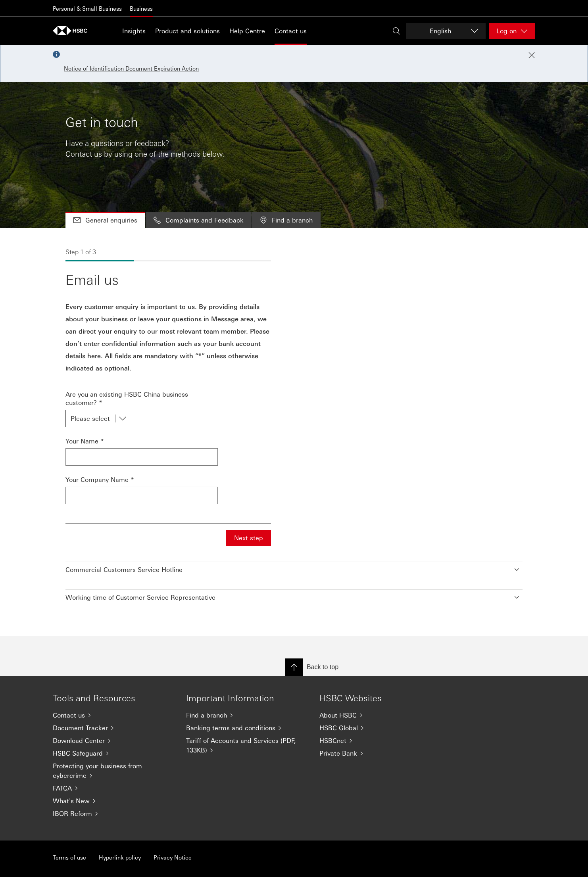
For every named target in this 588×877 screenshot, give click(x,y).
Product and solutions (187, 31)
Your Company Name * (100, 479)
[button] (294, 568)
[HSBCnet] (380, 741)
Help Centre (247, 31)
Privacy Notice (173, 857)
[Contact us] (113, 715)
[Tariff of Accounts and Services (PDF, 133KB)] (246, 745)
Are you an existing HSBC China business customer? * (127, 398)
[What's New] (113, 801)
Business (141, 8)
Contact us (291, 31)
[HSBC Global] (380, 728)
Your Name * (85, 441)
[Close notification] (532, 55)
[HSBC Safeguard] (113, 753)
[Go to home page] (73, 31)
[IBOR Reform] (113, 814)
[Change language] (446, 31)
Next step (249, 538)
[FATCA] (113, 788)
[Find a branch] (246, 715)
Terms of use (69, 857)
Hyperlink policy (120, 857)
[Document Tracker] (113, 728)
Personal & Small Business (87, 8)
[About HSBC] (380, 715)
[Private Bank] (380, 753)
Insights (134, 31)
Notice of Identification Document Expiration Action (131, 68)
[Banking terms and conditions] (246, 728)
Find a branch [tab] (286, 220)
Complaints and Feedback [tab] (199, 220)
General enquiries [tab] (105, 220)
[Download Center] (113, 741)
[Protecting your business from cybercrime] (113, 771)
